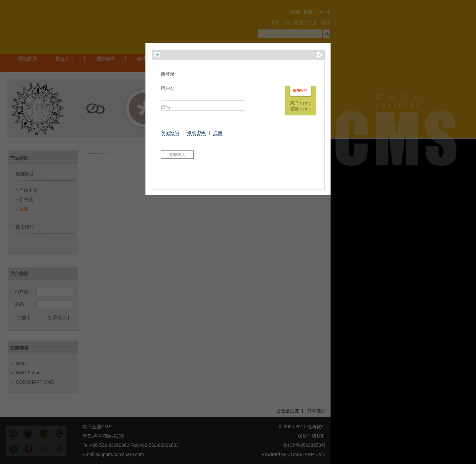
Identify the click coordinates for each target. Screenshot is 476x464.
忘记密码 (170, 133)
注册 (218, 133)
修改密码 (196, 133)
